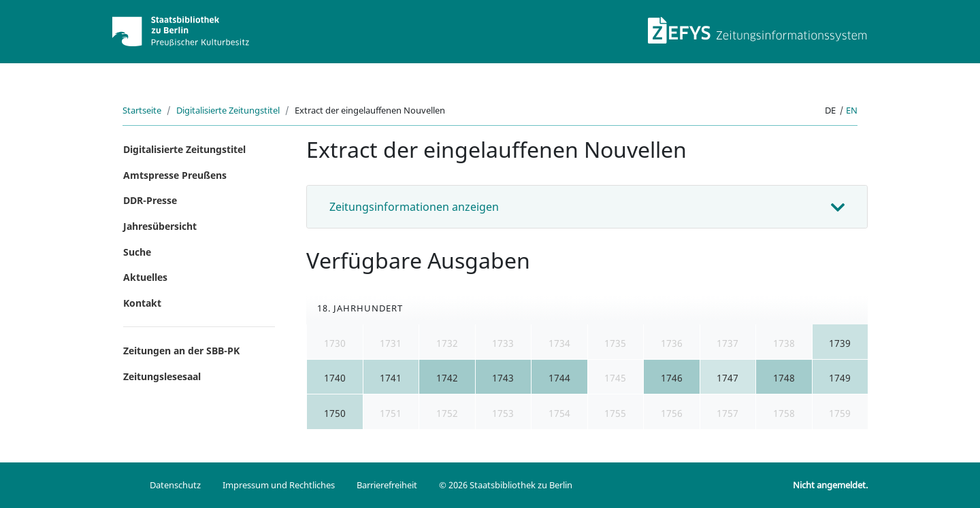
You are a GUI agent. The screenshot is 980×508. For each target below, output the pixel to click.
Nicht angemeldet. (830, 485)
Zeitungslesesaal (162, 376)
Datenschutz (175, 485)
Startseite (142, 110)
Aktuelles (145, 277)
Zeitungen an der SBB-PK (181, 351)
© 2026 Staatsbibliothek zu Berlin (506, 485)
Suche (137, 252)
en (852, 110)
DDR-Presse (150, 200)
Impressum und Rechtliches (279, 485)
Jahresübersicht (160, 226)
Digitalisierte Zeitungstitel (228, 110)
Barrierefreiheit (387, 485)
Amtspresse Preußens (175, 175)
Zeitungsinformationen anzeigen (414, 207)
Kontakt (142, 303)
